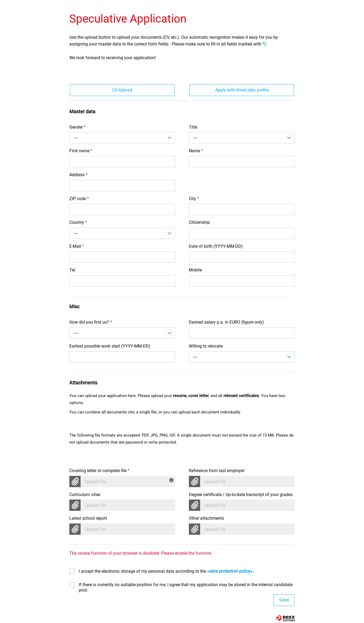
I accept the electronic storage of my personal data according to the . (166, 571)
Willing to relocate (206, 346)
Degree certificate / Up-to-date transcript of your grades (241, 495)
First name (81, 151)
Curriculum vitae (85, 495)
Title (193, 127)
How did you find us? (91, 322)
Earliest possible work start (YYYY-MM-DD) (110, 346)
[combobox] (122, 138)
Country (78, 222)
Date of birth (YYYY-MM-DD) (216, 246)
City (194, 199)
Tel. (73, 270)
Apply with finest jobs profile (242, 90)
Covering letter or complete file (99, 471)
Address (78, 175)
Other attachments (206, 518)
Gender (78, 127)
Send (284, 600)
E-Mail (77, 246)
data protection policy (230, 571)
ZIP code (79, 199)
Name (196, 151)
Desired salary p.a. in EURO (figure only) (226, 322)
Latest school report (88, 518)
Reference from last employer (217, 471)
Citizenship (199, 222)
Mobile (195, 270)
